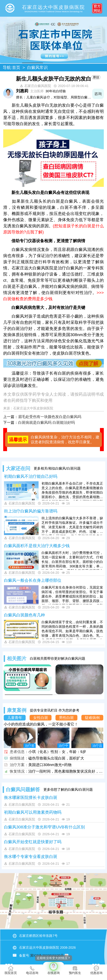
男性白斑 (66, 718)
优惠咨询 (96, 970)
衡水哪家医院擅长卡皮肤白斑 (31, 798)
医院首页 (11, 970)
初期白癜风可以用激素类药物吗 (33, 812)
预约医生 (75, 970)
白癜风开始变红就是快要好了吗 (33, 842)
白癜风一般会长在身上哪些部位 (33, 580)
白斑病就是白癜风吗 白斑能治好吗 (46, 422)
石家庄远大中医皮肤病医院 (33, 408)
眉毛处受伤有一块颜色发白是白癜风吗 (50, 417)
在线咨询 (53, 968)
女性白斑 (41, 718)
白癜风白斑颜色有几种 (24, 615)
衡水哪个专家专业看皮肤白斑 (31, 857)
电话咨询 (32, 970)
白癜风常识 (37, 68)
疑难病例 (92, 718)
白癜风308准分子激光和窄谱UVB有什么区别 (44, 827)
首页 (16, 68)
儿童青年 (15, 718)
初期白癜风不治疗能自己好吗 (31, 476)
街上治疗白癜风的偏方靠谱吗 (31, 511)
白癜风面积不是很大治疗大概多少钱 (37, 546)
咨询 (98, 94)
